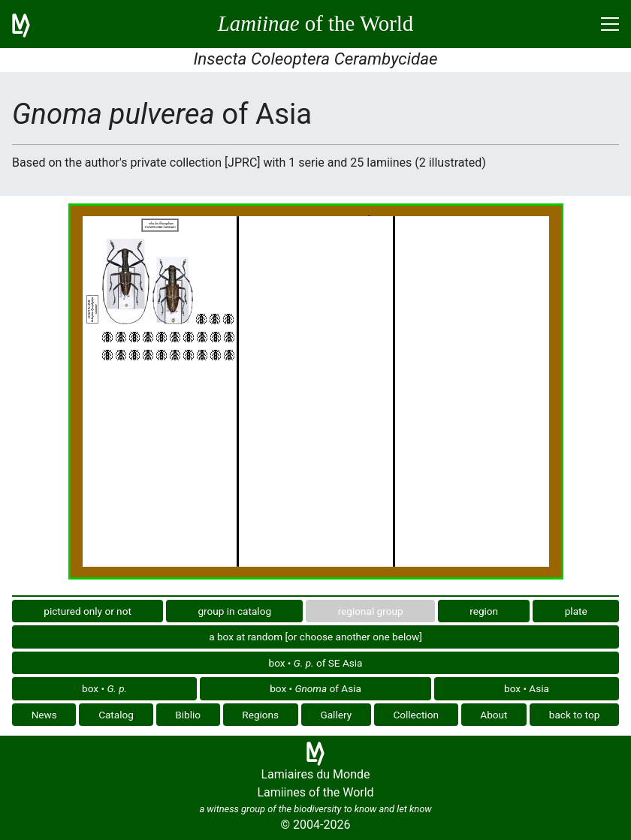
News (44, 715)
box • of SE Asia (316, 663)
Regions (260, 715)
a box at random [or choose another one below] (315, 637)
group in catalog (234, 611)
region (484, 611)
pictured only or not (88, 611)
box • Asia (527, 688)
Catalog (116, 715)
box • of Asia (315, 688)
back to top (575, 715)
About (494, 715)
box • (104, 688)
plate (576, 611)
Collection (416, 715)
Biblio (188, 715)
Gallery (336, 715)
